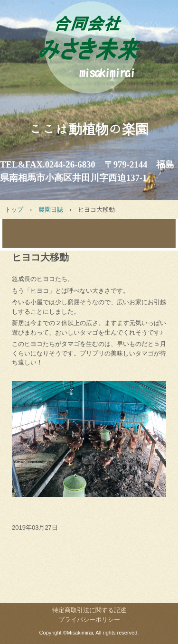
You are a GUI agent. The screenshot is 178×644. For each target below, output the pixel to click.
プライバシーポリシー (89, 620)
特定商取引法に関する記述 (89, 610)
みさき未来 (89, 56)
